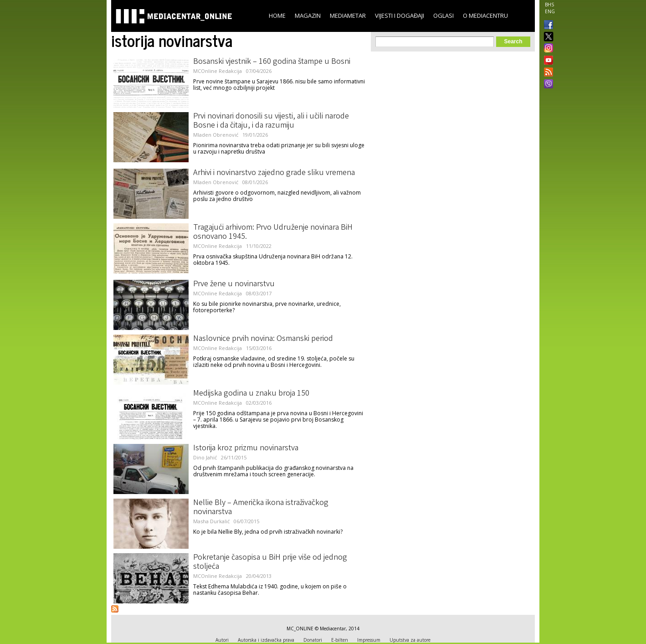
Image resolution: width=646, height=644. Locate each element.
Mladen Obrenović (216, 135)
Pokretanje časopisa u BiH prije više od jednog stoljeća (270, 562)
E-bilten (340, 640)
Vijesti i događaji (400, 15)
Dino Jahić (205, 457)
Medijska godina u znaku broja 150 (251, 394)
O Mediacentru (485, 15)
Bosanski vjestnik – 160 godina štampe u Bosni (272, 62)
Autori (222, 640)
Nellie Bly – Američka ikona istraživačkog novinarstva (261, 508)
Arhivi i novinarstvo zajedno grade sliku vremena (274, 173)
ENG (550, 11)
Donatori (313, 640)
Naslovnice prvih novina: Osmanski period (263, 339)
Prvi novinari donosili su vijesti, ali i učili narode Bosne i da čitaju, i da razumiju (271, 121)
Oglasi (443, 15)
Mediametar (348, 15)
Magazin (308, 15)
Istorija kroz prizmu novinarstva (246, 448)
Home (277, 15)
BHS (549, 5)
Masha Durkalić (211, 521)
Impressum (369, 640)
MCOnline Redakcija (218, 71)
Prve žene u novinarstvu (234, 284)
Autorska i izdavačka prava (266, 640)
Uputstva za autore (410, 640)
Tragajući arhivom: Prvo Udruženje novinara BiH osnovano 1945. (273, 232)
